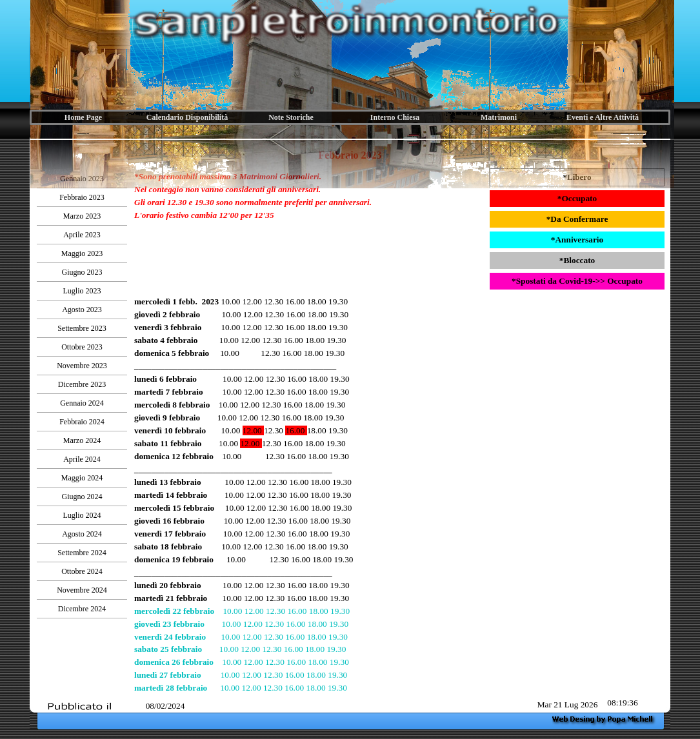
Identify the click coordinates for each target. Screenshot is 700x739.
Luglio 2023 (82, 291)
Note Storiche (291, 117)
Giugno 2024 (82, 497)
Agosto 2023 (82, 310)
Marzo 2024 (82, 440)
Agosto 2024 (82, 534)
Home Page (83, 117)
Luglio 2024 (82, 515)
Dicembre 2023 (82, 384)
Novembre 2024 (82, 590)
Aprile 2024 (82, 459)
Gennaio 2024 (82, 403)
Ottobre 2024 (82, 571)
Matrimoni (499, 117)
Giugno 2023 (82, 272)
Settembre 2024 (82, 553)
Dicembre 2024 (82, 609)
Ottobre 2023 (82, 347)
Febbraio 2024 (82, 422)
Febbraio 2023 (82, 197)
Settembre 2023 (82, 328)
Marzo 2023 (82, 216)
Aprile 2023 (82, 235)
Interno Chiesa (395, 117)
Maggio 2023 (82, 253)
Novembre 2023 (82, 366)
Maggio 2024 (82, 478)
